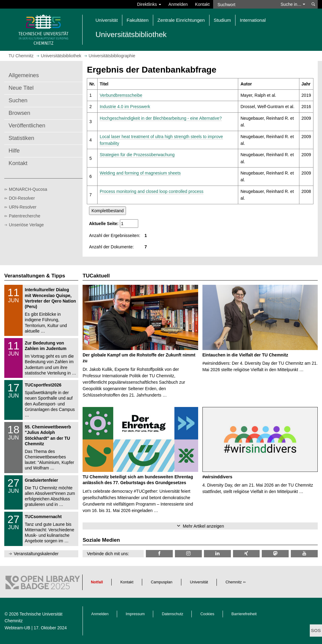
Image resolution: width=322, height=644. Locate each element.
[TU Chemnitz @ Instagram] (188, 554)
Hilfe (14, 151)
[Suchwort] (245, 4)
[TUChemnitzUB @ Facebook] (159, 554)
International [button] (253, 20)
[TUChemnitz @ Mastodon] (275, 554)
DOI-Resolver (22, 198)
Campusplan (162, 582)
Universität (199, 582)
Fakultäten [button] (138, 20)
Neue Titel (21, 88)
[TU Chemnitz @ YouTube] (304, 554)
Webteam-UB (17, 628)
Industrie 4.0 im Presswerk (125, 107)
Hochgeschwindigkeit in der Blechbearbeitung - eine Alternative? (161, 118)
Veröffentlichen (27, 126)
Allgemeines (24, 75)
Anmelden (178, 4)
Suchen (18, 100)
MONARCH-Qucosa (28, 189)
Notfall (97, 582)
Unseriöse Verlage (26, 225)
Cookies (207, 614)
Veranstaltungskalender (36, 554)
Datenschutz (172, 614)
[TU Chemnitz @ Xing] (246, 554)
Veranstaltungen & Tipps (35, 276)
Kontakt (202, 4)
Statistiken (21, 138)
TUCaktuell (96, 276)
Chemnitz (233, 582)
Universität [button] (107, 20)
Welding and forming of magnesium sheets (140, 173)
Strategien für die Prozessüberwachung (137, 155)
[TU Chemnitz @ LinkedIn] (217, 554)
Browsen (19, 113)
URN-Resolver (23, 207)
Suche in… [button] (293, 4)
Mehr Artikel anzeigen (204, 526)
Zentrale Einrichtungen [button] (181, 20)
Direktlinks (149, 4)
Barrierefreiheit (244, 614)
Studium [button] (222, 20)
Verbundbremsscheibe (121, 95)
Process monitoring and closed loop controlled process (152, 191)
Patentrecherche (25, 216)
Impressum (135, 614)
